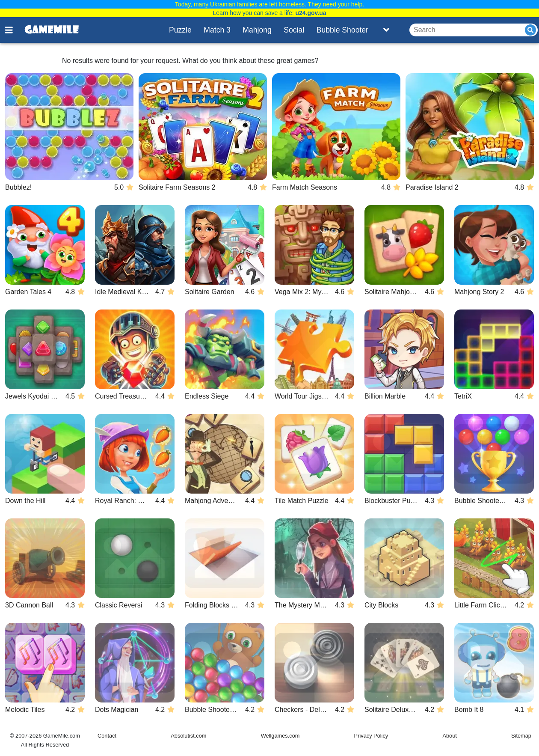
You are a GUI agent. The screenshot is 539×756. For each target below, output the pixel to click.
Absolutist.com (188, 736)
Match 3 (217, 30)
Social (294, 30)
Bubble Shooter (342, 30)
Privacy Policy (371, 736)
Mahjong (257, 30)
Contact (107, 736)
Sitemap (521, 736)
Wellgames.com (280, 736)
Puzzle (180, 30)
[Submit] (530, 30)
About (449, 736)
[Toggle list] (386, 30)
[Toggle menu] (14, 30)
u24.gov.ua (311, 13)
